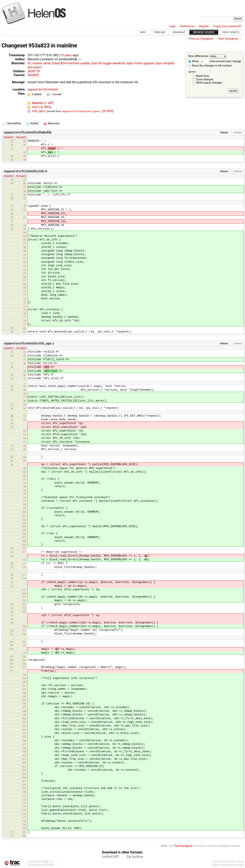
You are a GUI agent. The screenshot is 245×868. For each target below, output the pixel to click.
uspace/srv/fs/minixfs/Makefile (28, 132)
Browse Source (204, 32)
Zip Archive (135, 857)
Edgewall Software (43, 865)
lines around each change (220, 61)
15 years (66, 55)
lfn (29, 63)
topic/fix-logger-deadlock (108, 63)
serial (47, 63)
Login (172, 26)
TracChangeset (183, 846)
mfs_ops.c (39, 111)
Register (204, 26)
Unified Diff (110, 857)
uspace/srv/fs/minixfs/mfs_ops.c (29, 343)
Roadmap (179, 32)
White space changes (209, 83)
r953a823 (21, 137)
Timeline (159, 32)
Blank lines (203, 76)
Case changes (205, 79)
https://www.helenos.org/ (228, 865)
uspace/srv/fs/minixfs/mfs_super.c (81, 111)
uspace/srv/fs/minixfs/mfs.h (26, 171)
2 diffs (46, 107)
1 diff (49, 103)
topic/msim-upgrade (140, 63)
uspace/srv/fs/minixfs (43, 89)
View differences (198, 56)
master (37, 63)
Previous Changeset (201, 39)
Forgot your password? (227, 26)
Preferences (187, 26)
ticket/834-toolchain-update (71, 63)
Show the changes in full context (210, 66)
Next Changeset (228, 39)
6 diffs (108, 111)
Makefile (38, 103)
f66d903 (33, 75)
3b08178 (34, 71)
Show (194, 61)
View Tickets (231, 32)
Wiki (143, 32)
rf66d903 (9, 137)
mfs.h (36, 107)
